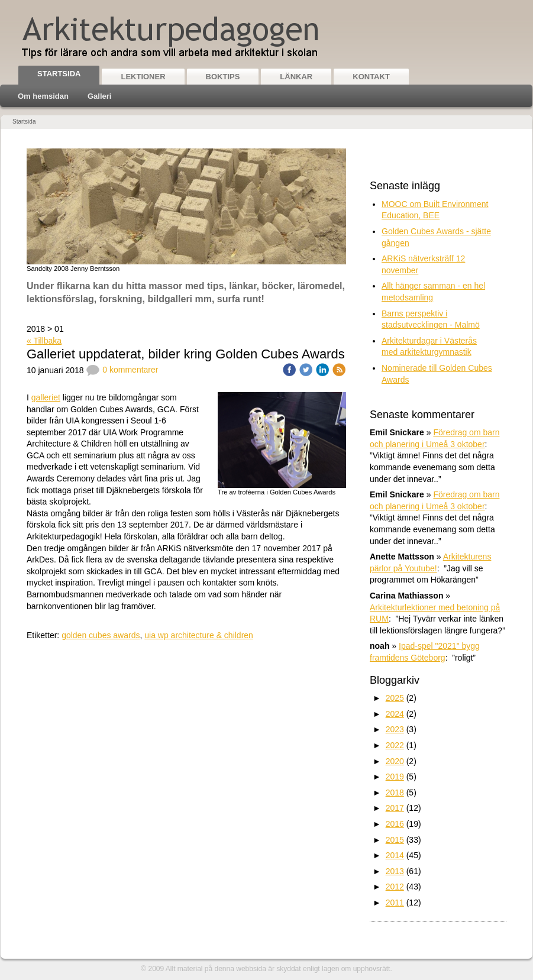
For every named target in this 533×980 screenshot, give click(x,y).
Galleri (99, 96)
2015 (395, 840)
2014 (395, 855)
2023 (395, 729)
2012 (395, 887)
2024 (395, 714)
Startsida (59, 74)
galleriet (46, 397)
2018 (395, 793)
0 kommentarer (122, 370)
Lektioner (143, 77)
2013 (395, 871)
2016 (395, 824)
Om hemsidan (43, 96)
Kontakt (371, 77)
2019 (395, 777)
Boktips (223, 77)
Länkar (296, 77)
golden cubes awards (101, 635)
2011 (395, 903)
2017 (395, 808)
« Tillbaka (44, 341)
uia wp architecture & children (199, 635)
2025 (395, 698)
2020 (395, 761)
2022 (395, 745)
